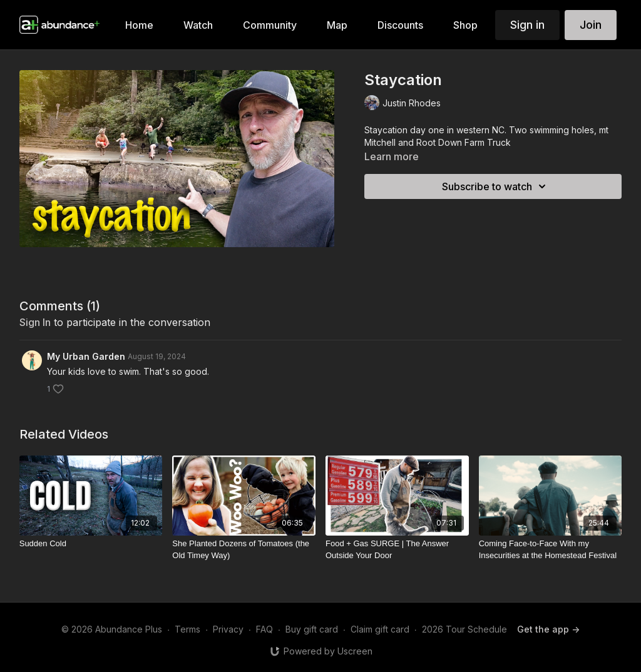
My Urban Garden (86, 356)
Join (591, 25)
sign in (35, 322)
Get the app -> (548, 629)
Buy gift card (312, 629)
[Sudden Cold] (91, 544)
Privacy (228, 629)
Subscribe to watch (496, 186)
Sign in (527, 25)
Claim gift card (380, 629)
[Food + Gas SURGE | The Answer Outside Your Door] (397, 550)
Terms (187, 629)
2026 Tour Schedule (464, 629)
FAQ (264, 629)
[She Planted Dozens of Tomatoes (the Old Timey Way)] (244, 550)
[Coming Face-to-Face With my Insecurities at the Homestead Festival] (551, 550)
